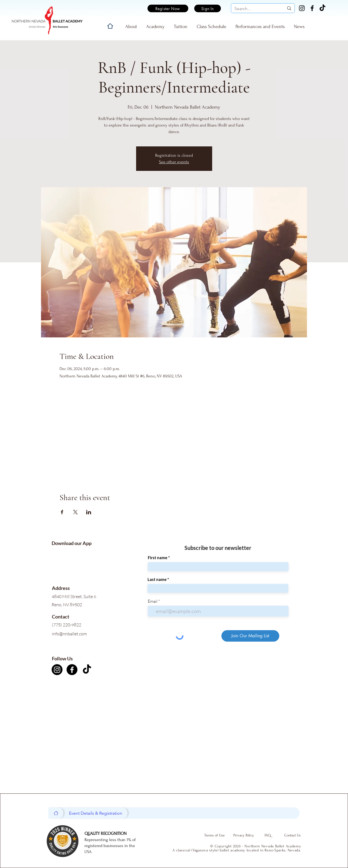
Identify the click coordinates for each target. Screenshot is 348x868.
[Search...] (255, 9)
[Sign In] (208, 8)
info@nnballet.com (69, 634)
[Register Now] (168, 8)
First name (158, 558)
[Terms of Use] (215, 835)
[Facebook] (312, 8)
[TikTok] (322, 8)
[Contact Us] (293, 835)
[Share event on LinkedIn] (89, 512)
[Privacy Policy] (244, 835)
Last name (157, 579)
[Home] (110, 26)
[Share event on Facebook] (62, 512)
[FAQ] (268, 835)
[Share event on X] (75, 512)
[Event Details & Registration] (96, 813)
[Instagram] (302, 8)
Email (153, 601)
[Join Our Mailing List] (250, 636)
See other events (174, 162)
